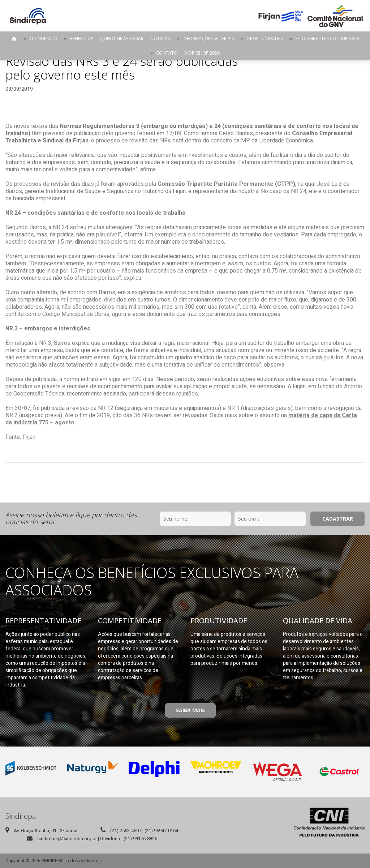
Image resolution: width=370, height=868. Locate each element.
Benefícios (81, 39)
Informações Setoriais (208, 39)
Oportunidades (264, 39)
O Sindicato (43, 39)
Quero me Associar (122, 39)
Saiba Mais (190, 710)
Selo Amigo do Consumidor (327, 39)
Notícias (160, 39)
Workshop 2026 (202, 53)
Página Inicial (14, 39)
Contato (167, 53)
